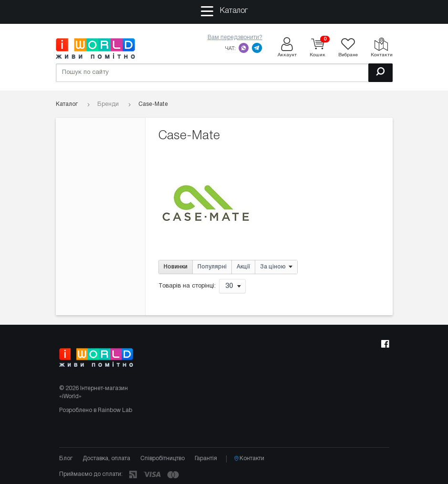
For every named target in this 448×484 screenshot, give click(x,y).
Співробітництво (162, 458)
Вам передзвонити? (235, 37)
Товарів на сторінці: (187, 286)
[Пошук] (380, 73)
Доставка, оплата (106, 458)
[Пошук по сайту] (224, 73)
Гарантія (206, 458)
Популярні (212, 267)
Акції (243, 267)
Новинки (176, 267)
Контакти (249, 459)
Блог (66, 458)
